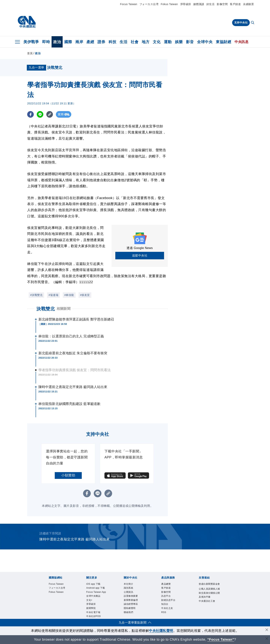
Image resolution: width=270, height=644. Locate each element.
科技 (112, 42)
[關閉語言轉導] (267, 639)
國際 (68, 42)
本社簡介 (128, 584)
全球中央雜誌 (93, 596)
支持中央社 (241, 23)
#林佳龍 (69, 295)
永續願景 (248, 4)
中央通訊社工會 (207, 601)
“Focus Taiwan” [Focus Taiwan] (221, 639)
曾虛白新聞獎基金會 (209, 584)
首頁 (30, 53)
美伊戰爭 (31, 42)
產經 (90, 42)
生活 (123, 42)
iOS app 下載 (93, 584)
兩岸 (79, 42)
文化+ (89, 600)
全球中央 (205, 42)
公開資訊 (128, 592)
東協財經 (223, 42)
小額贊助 (68, 475)
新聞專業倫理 (131, 600)
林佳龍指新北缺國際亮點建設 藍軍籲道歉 (69, 404)
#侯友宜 (85, 295)
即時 (46, 42)
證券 (101, 42)
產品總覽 (166, 584)
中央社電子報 (93, 612)
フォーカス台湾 (149, 4)
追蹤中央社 (140, 255)
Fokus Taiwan (169, 4)
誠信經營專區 (131, 604)
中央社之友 (167, 608)
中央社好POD (94, 616)
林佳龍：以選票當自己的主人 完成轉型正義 (71, 336)
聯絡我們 (128, 612)
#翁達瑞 (53, 295)
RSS (164, 612)
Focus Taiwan (129, 4)
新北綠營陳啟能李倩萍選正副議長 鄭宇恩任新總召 (76, 319)
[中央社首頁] (27, 22)
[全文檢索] (253, 23)
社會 (135, 42)
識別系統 (128, 588)
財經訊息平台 (168, 600)
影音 (190, 42)
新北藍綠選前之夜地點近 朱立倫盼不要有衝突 (73, 353)
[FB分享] (30, 114)
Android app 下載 (96, 588)
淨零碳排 (186, 4)
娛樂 (179, 42)
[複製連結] (50, 114)
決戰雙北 (46, 309)
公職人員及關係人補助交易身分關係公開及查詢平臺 (209, 593)
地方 (146, 42)
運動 (168, 42)
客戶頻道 (235, 4)
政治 (57, 42)
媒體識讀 (199, 4)
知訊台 (165, 604)
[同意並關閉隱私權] (267, 630)
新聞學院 (91, 608)
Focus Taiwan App (96, 592)
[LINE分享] (40, 114)
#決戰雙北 (36, 295)
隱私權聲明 (130, 608)
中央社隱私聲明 (161, 631)
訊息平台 (166, 596)
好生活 (211, 4)
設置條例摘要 (131, 596)
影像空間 (222, 4)
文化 (157, 42)
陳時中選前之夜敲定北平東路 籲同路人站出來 (73, 387)
